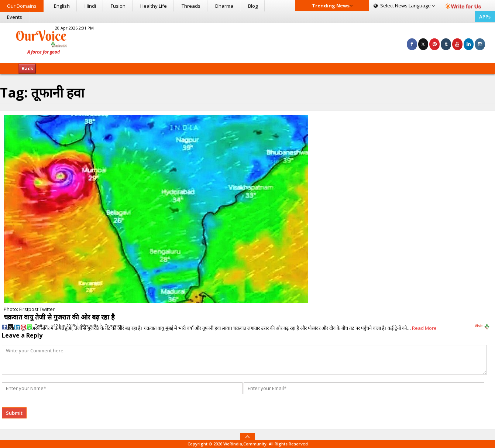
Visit (482, 326)
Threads (191, 6)
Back (27, 68)
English (62, 6)
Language (404, 6)
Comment (114, 326)
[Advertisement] (248, 42)
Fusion (118, 6)
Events (15, 17)
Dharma (224, 6)
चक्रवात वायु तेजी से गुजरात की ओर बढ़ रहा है (59, 317)
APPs (485, 17)
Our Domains (22, 6)
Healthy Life (154, 6)
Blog (253, 6)
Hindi (90, 6)
